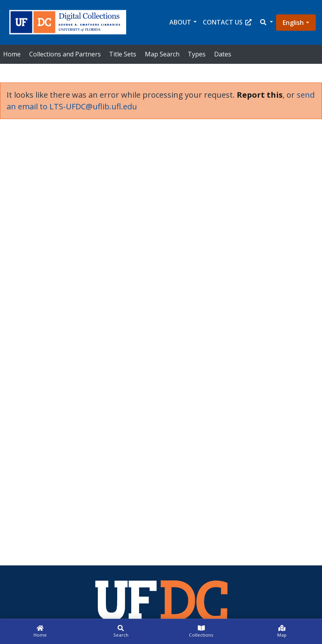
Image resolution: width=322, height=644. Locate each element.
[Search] (121, 632)
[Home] (40, 632)
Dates (223, 54)
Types (197, 54)
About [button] (180, 22)
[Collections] (201, 632)
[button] (266, 22)
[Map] (282, 632)
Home (12, 54)
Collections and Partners (65, 54)
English (293, 23)
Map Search (162, 54)
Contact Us (227, 22)
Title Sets (123, 54)
